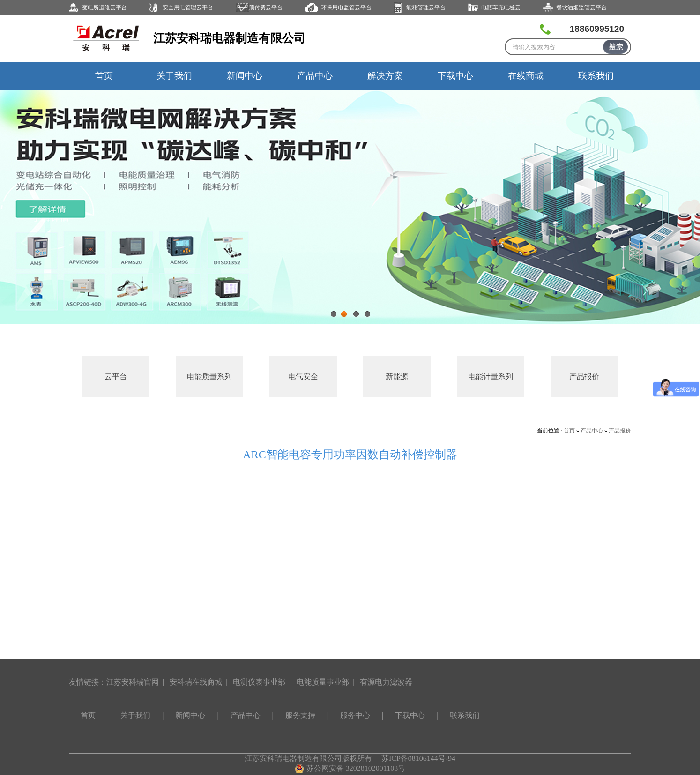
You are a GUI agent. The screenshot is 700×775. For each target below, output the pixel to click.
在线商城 (526, 76)
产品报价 (584, 376)
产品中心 (315, 76)
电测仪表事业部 (259, 682)
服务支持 (300, 715)
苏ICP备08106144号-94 (418, 758)
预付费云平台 (266, 7)
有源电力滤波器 (386, 682)
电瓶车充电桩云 (501, 7)
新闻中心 (245, 76)
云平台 (116, 376)
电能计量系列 (491, 376)
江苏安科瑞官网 (133, 682)
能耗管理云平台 (426, 7)
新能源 (397, 376)
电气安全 (303, 376)
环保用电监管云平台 (346, 7)
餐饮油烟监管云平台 (581, 7)
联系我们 (596, 76)
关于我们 (174, 76)
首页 (104, 76)
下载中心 (455, 76)
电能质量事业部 (323, 682)
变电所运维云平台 (104, 7)
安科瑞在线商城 (196, 682)
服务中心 (355, 715)
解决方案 (385, 76)
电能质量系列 (209, 376)
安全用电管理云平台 (188, 7)
